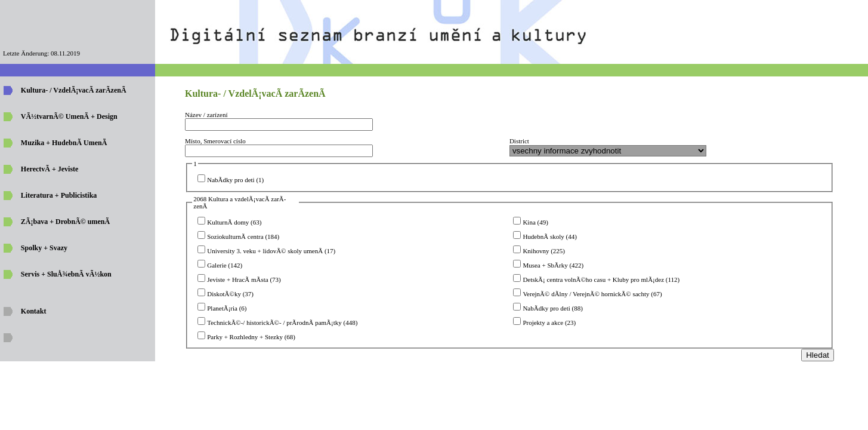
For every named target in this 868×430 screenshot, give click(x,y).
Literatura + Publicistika (59, 195)
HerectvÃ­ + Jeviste (50, 169)
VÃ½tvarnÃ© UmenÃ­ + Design (69, 116)
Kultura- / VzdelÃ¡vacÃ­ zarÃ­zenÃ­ (74, 90)
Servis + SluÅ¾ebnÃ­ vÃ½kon (66, 274)
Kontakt (34, 311)
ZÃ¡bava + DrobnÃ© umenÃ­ (65, 222)
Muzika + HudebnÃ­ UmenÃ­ (64, 143)
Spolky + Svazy (44, 248)
